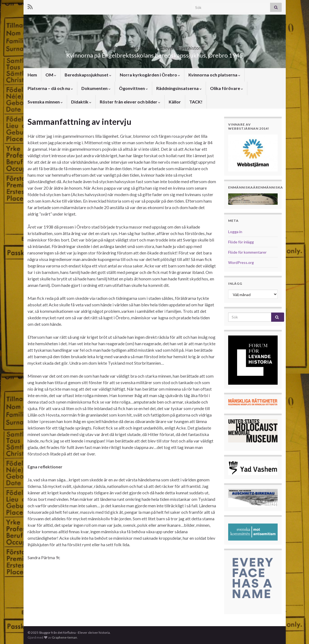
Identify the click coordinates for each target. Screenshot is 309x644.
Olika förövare (227, 88)
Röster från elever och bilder (130, 102)
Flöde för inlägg (241, 242)
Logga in (235, 232)
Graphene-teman (64, 637)
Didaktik (81, 102)
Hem (32, 75)
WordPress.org (241, 262)
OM (51, 75)
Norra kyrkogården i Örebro (150, 75)
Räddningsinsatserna (179, 88)
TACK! (196, 102)
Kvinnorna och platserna (214, 75)
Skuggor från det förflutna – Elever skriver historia (155, 46)
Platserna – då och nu (50, 88)
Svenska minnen (45, 102)
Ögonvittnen (133, 88)
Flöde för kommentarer (247, 252)
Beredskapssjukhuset (88, 75)
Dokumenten (96, 88)
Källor (175, 102)
